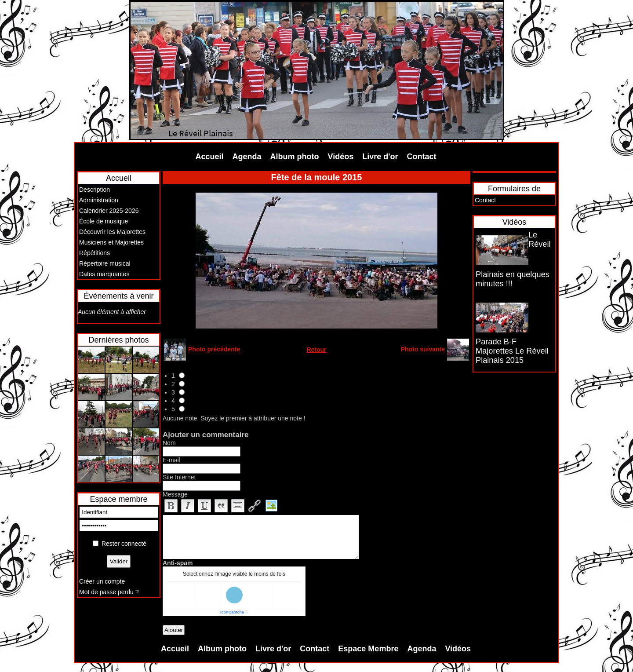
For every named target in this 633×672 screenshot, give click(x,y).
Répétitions (95, 253)
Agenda (247, 157)
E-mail (171, 460)
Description (95, 190)
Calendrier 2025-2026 (109, 211)
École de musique (104, 221)
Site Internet (179, 477)
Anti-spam (178, 563)
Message (175, 494)
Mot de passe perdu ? (109, 592)
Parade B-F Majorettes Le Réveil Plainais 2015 (512, 351)
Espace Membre (368, 649)
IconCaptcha (232, 612)
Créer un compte (102, 581)
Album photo (295, 157)
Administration (99, 200)
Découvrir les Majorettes (112, 232)
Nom (169, 443)
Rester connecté (124, 544)
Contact (422, 157)
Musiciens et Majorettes (111, 242)
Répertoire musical (105, 263)
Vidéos (341, 157)
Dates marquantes (104, 274)
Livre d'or (380, 157)
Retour (316, 350)
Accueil (210, 157)
